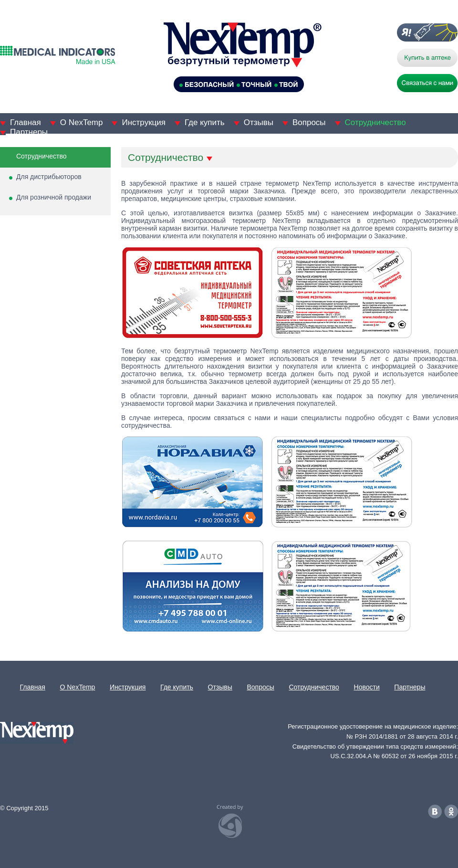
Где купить (205, 122)
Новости (367, 687)
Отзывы (259, 122)
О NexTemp (82, 122)
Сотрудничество (375, 122)
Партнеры (29, 132)
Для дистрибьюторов (49, 177)
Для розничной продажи (54, 197)
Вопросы (309, 122)
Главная (26, 122)
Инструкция (144, 122)
